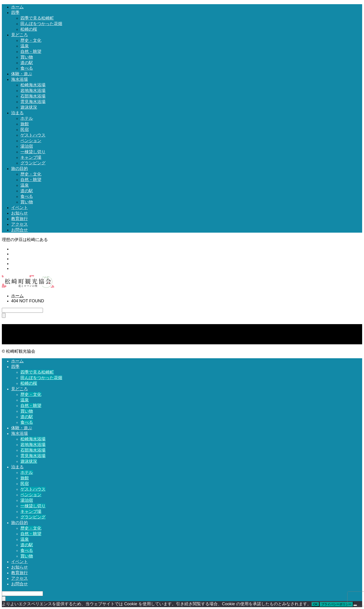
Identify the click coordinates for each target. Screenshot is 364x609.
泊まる (17, 113)
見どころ (19, 35)
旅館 (25, 124)
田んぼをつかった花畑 (41, 24)
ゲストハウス (33, 135)
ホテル (27, 118)
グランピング (33, 163)
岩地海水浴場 (33, 91)
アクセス (19, 224)
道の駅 (27, 63)
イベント (19, 208)
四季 (15, 13)
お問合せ (19, 230)
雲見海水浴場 (33, 102)
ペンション (31, 141)
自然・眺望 (31, 52)
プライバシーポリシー (336, 604)
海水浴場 (19, 79)
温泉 (25, 46)
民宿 (25, 130)
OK (315, 604)
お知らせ (19, 213)
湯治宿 (27, 146)
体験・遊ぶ (22, 74)
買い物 (27, 57)
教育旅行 (19, 219)
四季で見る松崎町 (37, 18)
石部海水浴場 (33, 96)
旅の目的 (19, 169)
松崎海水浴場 (33, 85)
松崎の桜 (29, 29)
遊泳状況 (29, 107)
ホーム (17, 7)
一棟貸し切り (33, 152)
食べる (27, 68)
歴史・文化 (31, 40)
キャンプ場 (31, 157)
